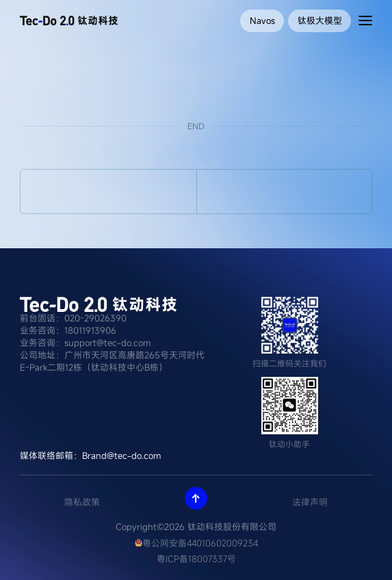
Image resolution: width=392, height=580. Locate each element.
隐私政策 (82, 502)
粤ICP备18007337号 (196, 559)
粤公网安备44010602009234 (196, 543)
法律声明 (310, 502)
